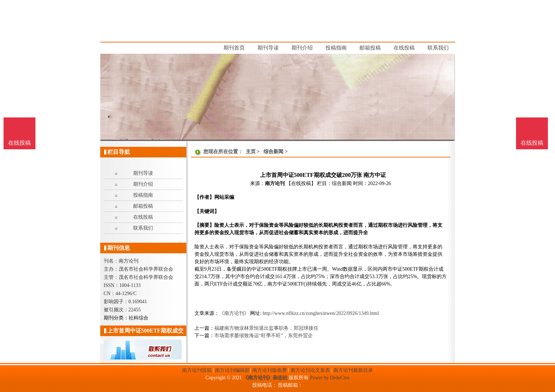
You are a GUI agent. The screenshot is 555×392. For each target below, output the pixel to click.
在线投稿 (532, 143)
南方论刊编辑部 (232, 370)
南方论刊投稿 (197, 370)
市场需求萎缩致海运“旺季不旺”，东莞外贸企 (264, 336)
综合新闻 (273, 152)
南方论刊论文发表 (310, 370)
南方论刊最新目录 (353, 370)
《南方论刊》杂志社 (265, 378)
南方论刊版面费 (270, 370)
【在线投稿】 (301, 183)
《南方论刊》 (234, 313)
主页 (251, 152)
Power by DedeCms (330, 378)
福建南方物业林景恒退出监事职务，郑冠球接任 (266, 328)
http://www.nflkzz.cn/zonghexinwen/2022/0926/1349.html (321, 313)
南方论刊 (275, 183)
